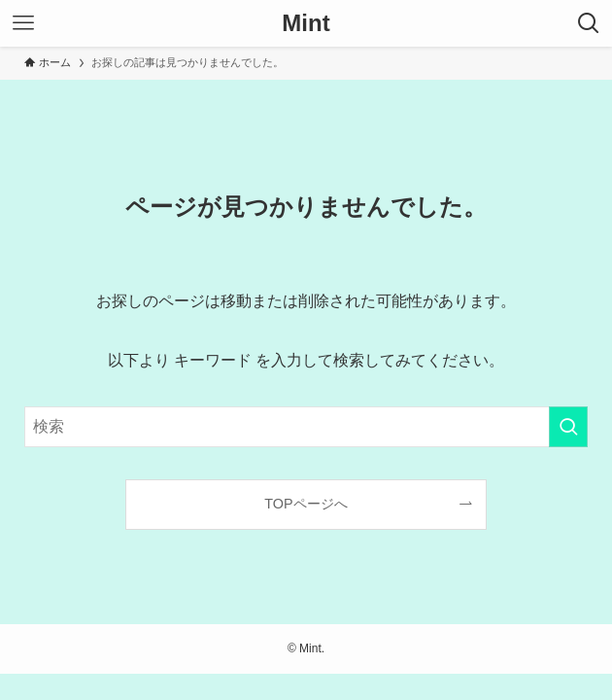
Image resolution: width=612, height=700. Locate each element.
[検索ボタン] (589, 23)
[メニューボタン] (23, 23)
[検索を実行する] (568, 427)
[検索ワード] (306, 427)
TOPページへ (306, 504)
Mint (306, 23)
